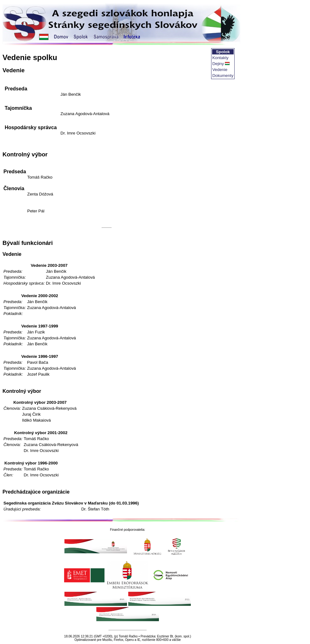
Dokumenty (223, 76)
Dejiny (218, 64)
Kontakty (221, 58)
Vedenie (220, 70)
